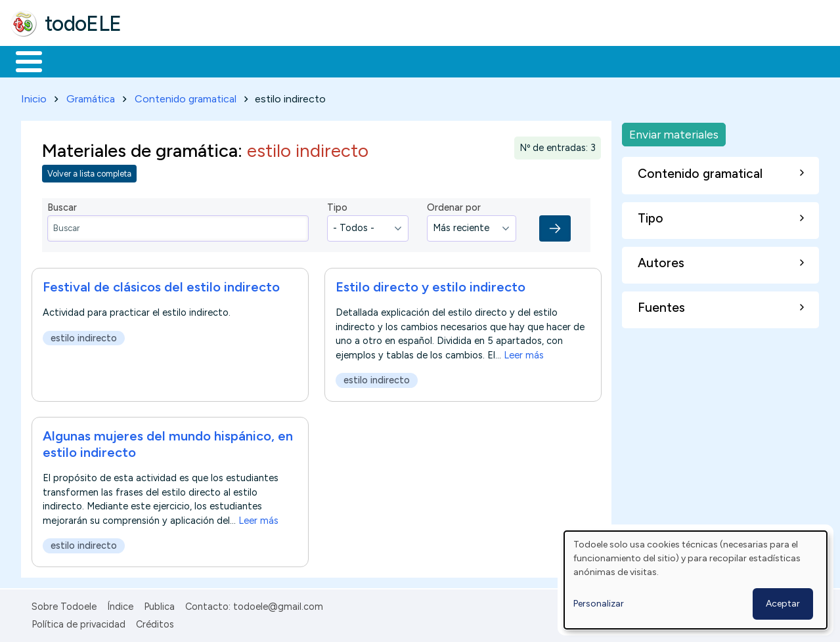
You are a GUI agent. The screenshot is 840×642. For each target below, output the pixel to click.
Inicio (22, 60)
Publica (159, 605)
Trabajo (237, 60)
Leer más (524, 353)
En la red (310, 60)
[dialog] (696, 580)
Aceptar (783, 604)
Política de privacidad (78, 622)
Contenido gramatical (186, 96)
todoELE (83, 24)
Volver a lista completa (89, 172)
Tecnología (393, 60)
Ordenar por (454, 205)
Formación (158, 60)
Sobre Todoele (64, 605)
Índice (120, 605)
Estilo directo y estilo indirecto (431, 284)
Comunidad (480, 60)
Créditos (155, 622)
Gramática (91, 96)
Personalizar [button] (599, 604)
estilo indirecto (84, 335)
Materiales (74, 60)
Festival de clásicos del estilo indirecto (161, 284)
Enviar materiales (674, 132)
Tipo (337, 205)
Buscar (540, 60)
